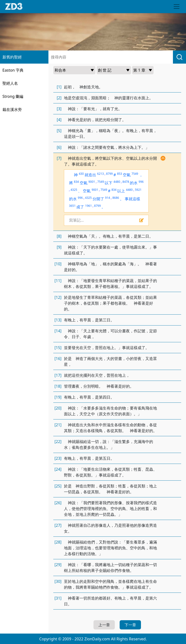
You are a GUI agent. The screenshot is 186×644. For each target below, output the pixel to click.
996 (141, 182)
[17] (58, 375)
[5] (59, 131)
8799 (109, 174)
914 (108, 198)
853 (120, 174)
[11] (58, 281)
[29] (58, 565)
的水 (134, 183)
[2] (59, 98)
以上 (121, 191)
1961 (89, 206)
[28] (58, 542)
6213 (100, 174)
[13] (58, 320)
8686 (116, 198)
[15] (58, 348)
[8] (59, 236)
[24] (58, 469)
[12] (58, 297)
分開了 (98, 199)
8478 (126, 182)
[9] (59, 247)
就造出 (90, 175)
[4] (59, 120)
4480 (117, 182)
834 (76, 182)
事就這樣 (132, 199)
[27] (58, 525)
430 (81, 174)
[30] (58, 581)
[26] (58, 503)
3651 (72, 206)
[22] (58, 442)
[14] (58, 331)
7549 (135, 174)
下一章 (130, 625)
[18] (58, 386)
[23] (58, 458)
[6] (59, 147)
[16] (58, 359)
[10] (58, 264)
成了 (80, 207)
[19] (58, 397)
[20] (58, 408)
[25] (58, 486)
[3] (59, 109)
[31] (58, 598)
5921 (138, 190)
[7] (59, 158)
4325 (74, 190)
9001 (92, 182)
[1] (59, 87)
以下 (108, 183)
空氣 (127, 175)
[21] (58, 425)
